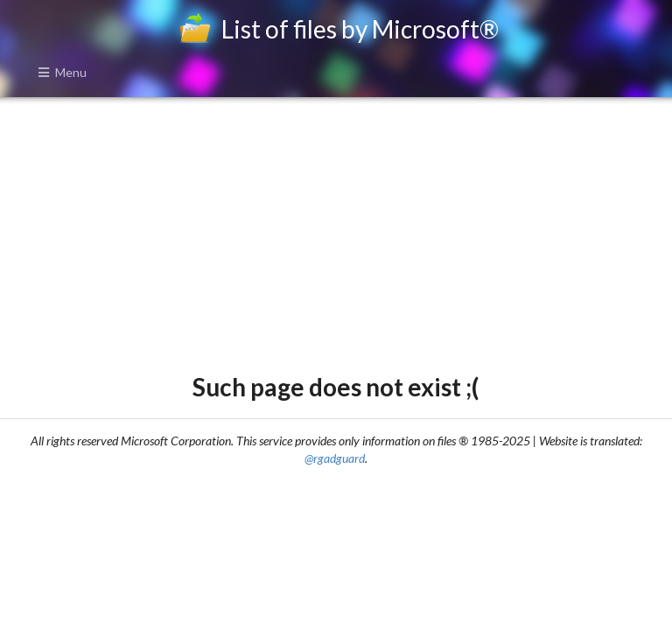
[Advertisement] (336, 233)
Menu (62, 72)
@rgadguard (335, 458)
